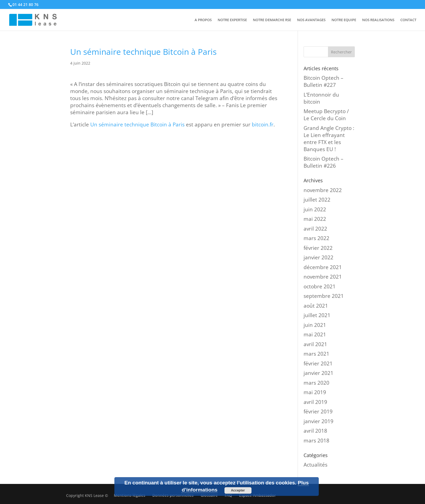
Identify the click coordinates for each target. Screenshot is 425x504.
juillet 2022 (317, 200)
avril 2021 (315, 344)
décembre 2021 (323, 267)
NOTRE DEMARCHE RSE (272, 20)
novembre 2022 (323, 190)
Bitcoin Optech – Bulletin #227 (323, 81)
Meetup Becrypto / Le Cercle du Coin (326, 115)
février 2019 (318, 412)
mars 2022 (316, 238)
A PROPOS (203, 20)
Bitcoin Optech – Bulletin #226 (323, 162)
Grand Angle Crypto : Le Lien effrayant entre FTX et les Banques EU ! (329, 139)
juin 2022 (315, 209)
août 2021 (316, 306)
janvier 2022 (318, 257)
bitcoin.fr (263, 125)
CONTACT (408, 20)
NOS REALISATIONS (378, 20)
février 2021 (318, 363)
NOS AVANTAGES (311, 20)
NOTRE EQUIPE (344, 20)
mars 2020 (316, 383)
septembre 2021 (324, 296)
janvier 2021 (318, 373)
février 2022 (318, 248)
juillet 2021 (317, 315)
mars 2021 (316, 354)
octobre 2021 (320, 286)
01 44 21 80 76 (25, 4)
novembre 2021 (323, 277)
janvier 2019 (318, 421)
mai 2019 (315, 392)
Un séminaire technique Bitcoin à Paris (137, 125)
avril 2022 (315, 229)
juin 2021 (315, 325)
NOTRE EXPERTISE (232, 20)
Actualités (315, 465)
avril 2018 (315, 431)
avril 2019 (315, 402)
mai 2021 (315, 334)
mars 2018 (316, 441)
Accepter (238, 490)
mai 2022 (315, 219)
